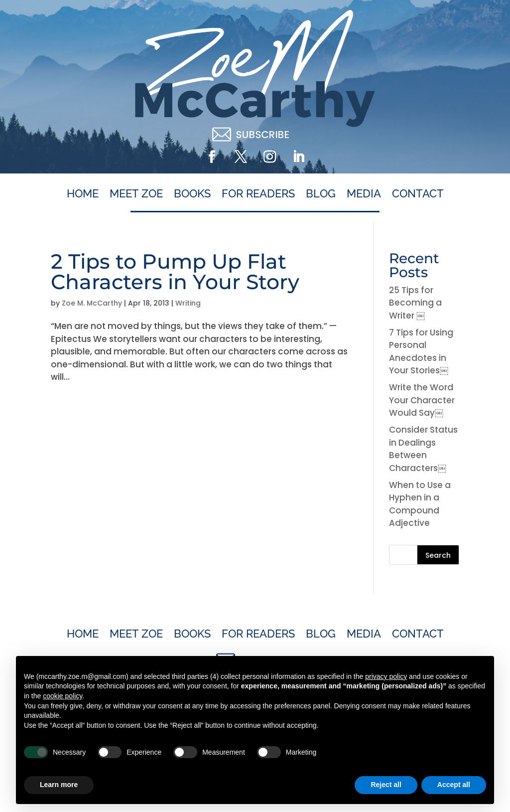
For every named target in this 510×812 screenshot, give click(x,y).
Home (83, 194)
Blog (321, 194)
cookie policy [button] (63, 696)
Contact (418, 194)
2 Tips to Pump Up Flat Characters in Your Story (175, 271)
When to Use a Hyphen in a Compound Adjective (420, 504)
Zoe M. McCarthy (92, 303)
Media (364, 194)
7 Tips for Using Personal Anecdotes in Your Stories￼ (421, 352)
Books (192, 194)
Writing (188, 303)
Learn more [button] (59, 785)
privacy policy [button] (386, 676)
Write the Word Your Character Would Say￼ (422, 400)
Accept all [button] (454, 785)
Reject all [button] (386, 785)
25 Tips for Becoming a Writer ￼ (415, 303)
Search (438, 555)
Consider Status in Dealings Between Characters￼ (423, 449)
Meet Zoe (136, 194)
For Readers (258, 194)
